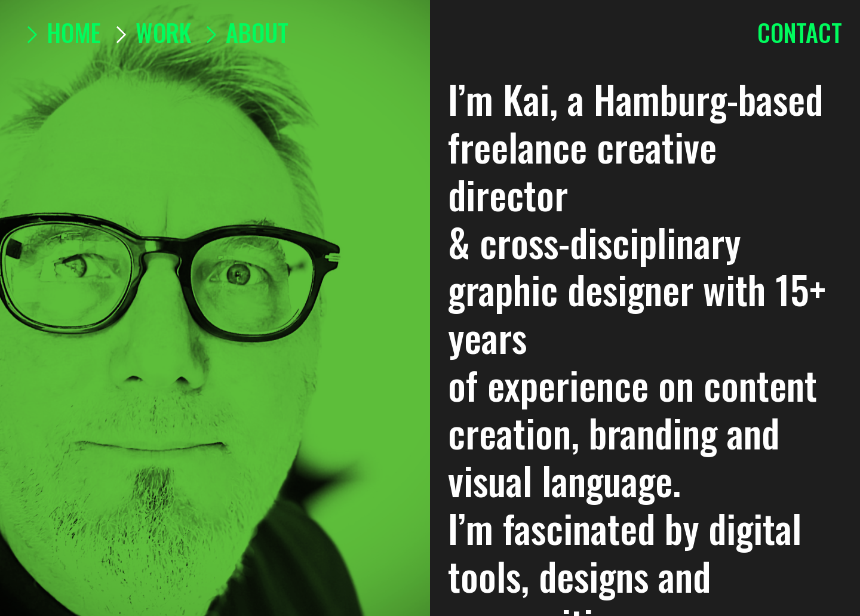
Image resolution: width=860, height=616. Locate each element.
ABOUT (243, 32)
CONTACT (800, 32)
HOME (59, 32)
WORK (163, 32)
